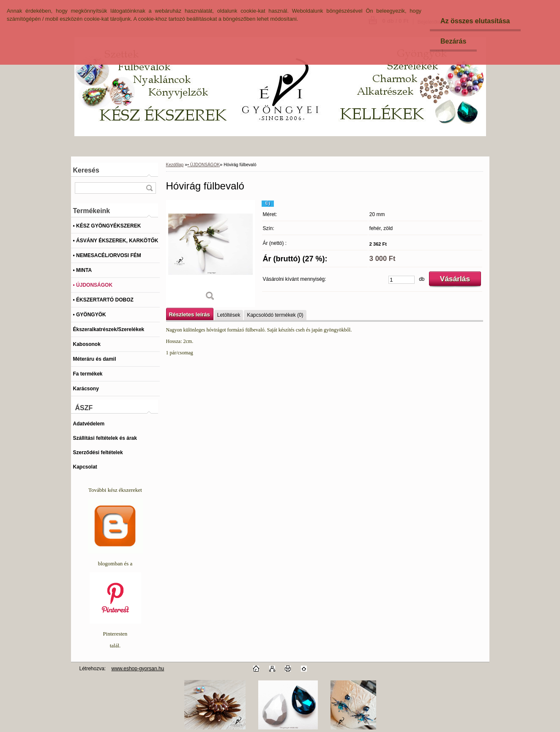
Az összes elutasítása (475, 21)
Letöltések (229, 315)
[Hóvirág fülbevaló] (210, 254)
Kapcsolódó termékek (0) (275, 315)
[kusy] (402, 280)
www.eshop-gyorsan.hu (138, 669)
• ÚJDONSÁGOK (204, 165)
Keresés (86, 170)
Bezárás (453, 41)
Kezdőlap (175, 165)
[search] (149, 188)
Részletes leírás (190, 314)
